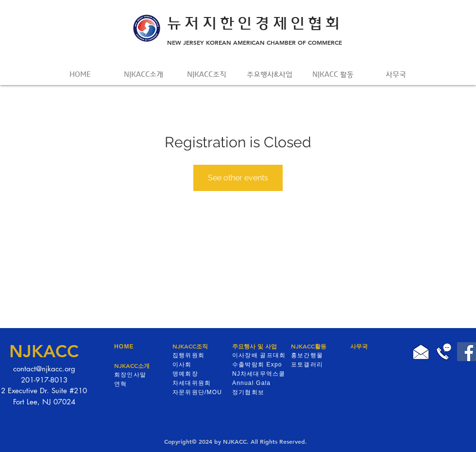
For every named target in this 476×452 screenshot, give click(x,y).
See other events (238, 178)
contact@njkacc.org (44, 369)
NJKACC (44, 351)
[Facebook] (467, 352)
